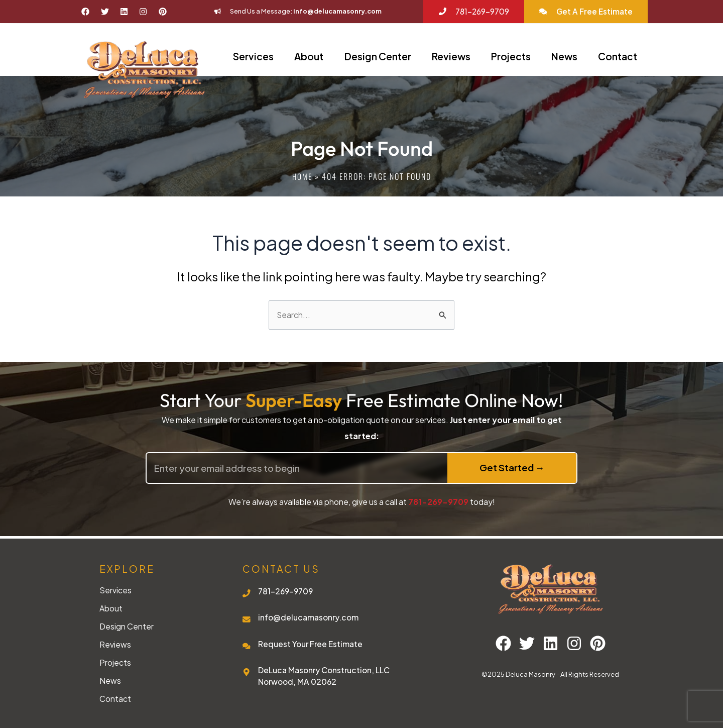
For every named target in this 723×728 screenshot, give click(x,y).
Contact (618, 56)
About (309, 56)
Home (302, 176)
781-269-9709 (438, 502)
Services (253, 56)
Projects (511, 56)
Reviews (451, 56)
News (564, 56)
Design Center (378, 56)
